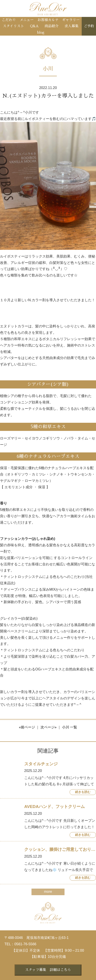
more (48, 892)
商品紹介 (52, 26)
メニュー (27, 20)
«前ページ (27, 727)
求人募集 (72, 26)
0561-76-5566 (25, 944)
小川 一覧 (70, 727)
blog (41, 33)
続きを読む (83, 792)
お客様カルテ (48, 20)
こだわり (9, 20)
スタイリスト (13, 26)
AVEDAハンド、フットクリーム (54, 807)
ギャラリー (71, 20)
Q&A (34, 26)
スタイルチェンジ (41, 764)
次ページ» (49, 727)
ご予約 (89, 26)
